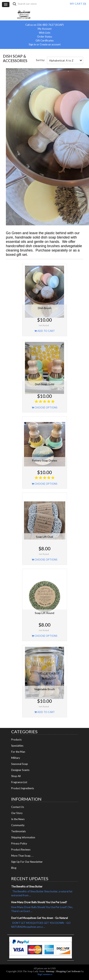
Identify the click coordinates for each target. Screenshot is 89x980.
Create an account (50, 45)
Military (16, 758)
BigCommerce (45, 974)
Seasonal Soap (20, 764)
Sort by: (40, 60)
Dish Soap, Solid (45, 384)
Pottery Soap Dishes (44, 460)
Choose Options (44, 407)
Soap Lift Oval (44, 537)
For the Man (18, 752)
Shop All (16, 776)
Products (16, 740)
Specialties (17, 746)
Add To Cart (45, 331)
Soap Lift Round (44, 613)
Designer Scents (20, 770)
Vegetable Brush (44, 689)
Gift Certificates (45, 41)
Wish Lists (45, 33)
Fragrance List (19, 782)
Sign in (32, 45)
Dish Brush (45, 308)
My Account (45, 29)
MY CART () (78, 4)
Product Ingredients (23, 788)
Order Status (45, 37)
